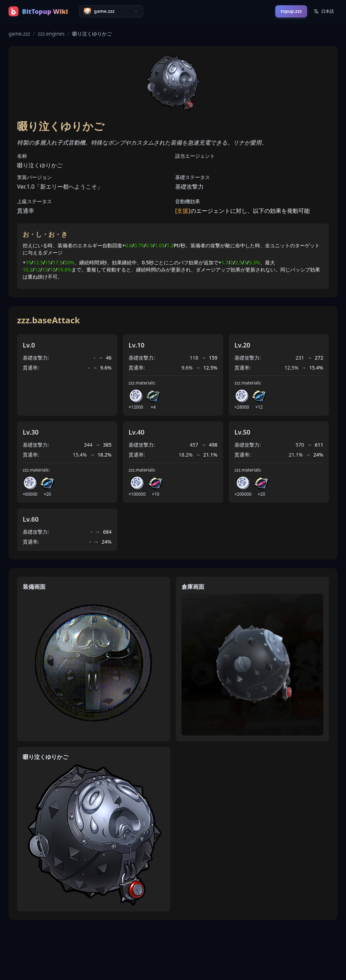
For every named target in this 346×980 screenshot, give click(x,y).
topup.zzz (291, 11)
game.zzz (19, 34)
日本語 (324, 11)
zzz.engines (51, 34)
